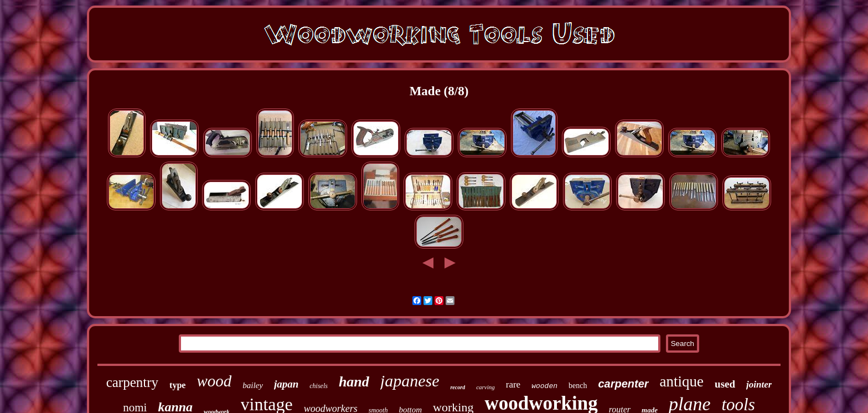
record (458, 387)
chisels (319, 386)
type (177, 385)
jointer (759, 384)
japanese (410, 381)
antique (682, 381)
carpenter (623, 384)
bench (578, 386)
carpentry (132, 382)
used (725, 384)
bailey (253, 385)
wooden (544, 386)
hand (354, 382)
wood (214, 381)
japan (286, 384)
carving (485, 387)
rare (513, 384)
